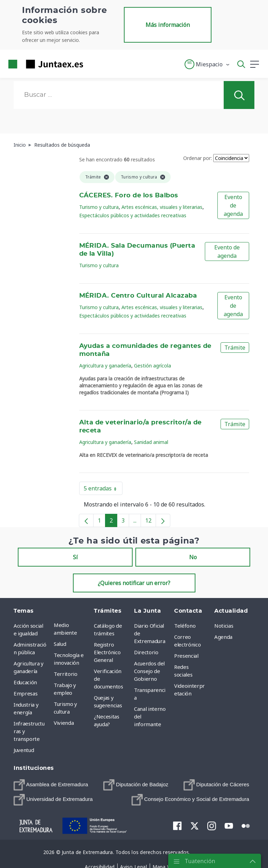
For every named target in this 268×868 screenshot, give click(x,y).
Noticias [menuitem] (224, 626)
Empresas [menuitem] (25, 693)
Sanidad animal (151, 442)
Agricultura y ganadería (105, 366)
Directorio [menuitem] (146, 652)
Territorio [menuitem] (66, 674)
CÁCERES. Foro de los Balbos (129, 196)
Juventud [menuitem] (24, 750)
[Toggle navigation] (93, 64)
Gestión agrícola (152, 366)
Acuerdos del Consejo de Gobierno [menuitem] (149, 671)
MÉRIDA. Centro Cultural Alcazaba (138, 296)
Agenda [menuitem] (223, 637)
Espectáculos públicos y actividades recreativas (133, 215)
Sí (75, 557)
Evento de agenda (233, 205)
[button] (207, 64)
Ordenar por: (198, 158)
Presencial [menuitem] (186, 656)
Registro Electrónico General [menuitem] (107, 652)
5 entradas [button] (103, 490)
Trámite (235, 348)
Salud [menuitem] (60, 644)
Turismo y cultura (99, 207)
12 (151, 522)
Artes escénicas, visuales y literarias (162, 207)
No (193, 557)
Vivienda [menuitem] (64, 723)
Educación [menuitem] (25, 682)
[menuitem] (51, 785)
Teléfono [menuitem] (185, 626)
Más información (168, 25)
